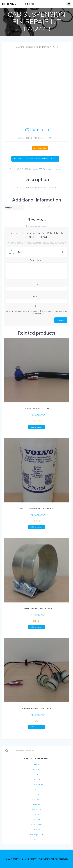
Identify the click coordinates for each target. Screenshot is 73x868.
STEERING (36, 421)
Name (37, 284)
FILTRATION (37, 521)
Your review (37, 260)
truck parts (58, 169)
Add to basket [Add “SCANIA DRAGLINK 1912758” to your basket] (37, 427)
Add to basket (40, 148)
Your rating (12, 252)
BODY (37, 764)
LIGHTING (36, 815)
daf (37, 790)
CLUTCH (36, 780)
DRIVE (37, 795)
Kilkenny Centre (20, 4)
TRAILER (37, 830)
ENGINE (37, 621)
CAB (23, 47)
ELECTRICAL (36, 800)
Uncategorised (36, 835)
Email (36, 296)
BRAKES (37, 769)
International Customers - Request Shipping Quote (35, 159)
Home (17, 47)
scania (50, 169)
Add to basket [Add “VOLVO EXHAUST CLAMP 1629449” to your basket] (37, 627)
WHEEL (37, 840)
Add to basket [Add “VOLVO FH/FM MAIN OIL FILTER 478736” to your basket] (37, 527)
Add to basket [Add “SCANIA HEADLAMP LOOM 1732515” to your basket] (37, 727)
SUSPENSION (36, 825)
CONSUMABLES (36, 785)
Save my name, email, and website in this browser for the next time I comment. (36, 312)
